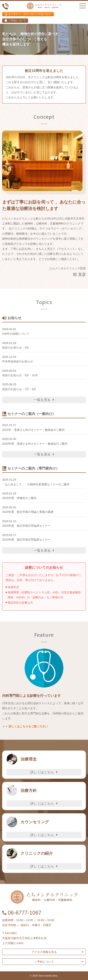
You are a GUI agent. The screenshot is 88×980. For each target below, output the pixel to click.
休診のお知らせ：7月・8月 (19, 389)
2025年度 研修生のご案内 (19, 498)
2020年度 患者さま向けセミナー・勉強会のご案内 (35, 444)
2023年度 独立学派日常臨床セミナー (26, 540)
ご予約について (15, 21)
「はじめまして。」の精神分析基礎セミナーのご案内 (36, 484)
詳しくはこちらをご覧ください (28, 726)
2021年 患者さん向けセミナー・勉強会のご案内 (33, 430)
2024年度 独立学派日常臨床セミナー (26, 526)
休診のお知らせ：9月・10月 (20, 375)
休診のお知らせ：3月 (16, 348)
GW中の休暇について (16, 334)
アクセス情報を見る (44, 952)
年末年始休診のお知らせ (18, 361)
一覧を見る (44, 400)
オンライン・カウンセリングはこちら (28, 14)
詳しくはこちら (44, 772)
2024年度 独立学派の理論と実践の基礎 (28, 512)
